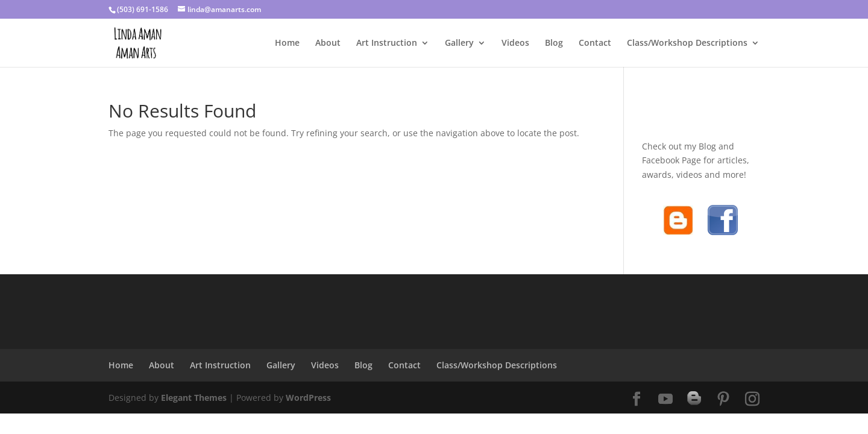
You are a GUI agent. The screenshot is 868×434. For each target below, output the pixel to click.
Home (287, 43)
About (328, 43)
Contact (595, 43)
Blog (554, 43)
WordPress (308, 398)
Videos (515, 43)
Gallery (459, 43)
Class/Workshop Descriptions (687, 43)
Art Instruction (387, 43)
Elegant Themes (194, 398)
